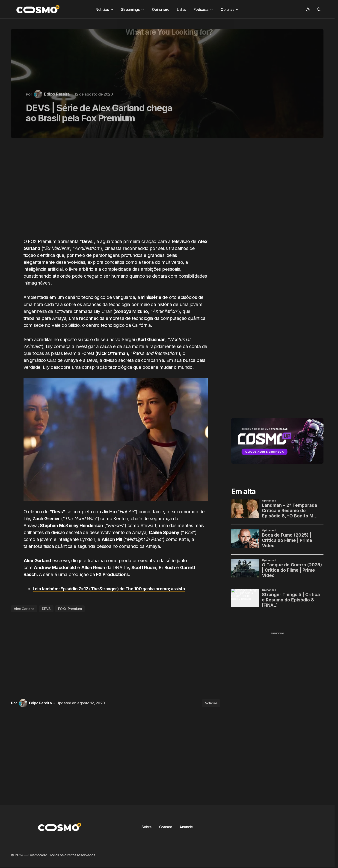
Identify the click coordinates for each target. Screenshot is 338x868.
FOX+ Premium (70, 609)
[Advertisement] (117, 191)
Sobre (147, 827)
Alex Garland (24, 609)
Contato (166, 827)
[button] (308, 9)
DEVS (46, 609)
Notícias (211, 703)
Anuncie (186, 827)
